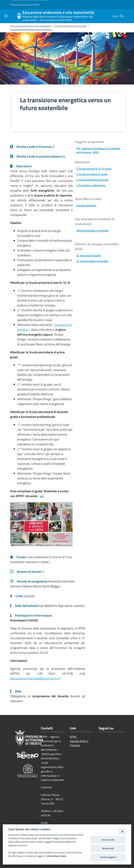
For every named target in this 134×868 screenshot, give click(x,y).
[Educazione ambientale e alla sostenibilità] (19, 16)
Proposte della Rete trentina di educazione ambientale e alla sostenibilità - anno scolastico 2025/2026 (58, 18)
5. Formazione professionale (91, 185)
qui (42, 496)
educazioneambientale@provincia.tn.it (35, 678)
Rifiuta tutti (108, 848)
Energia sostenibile (86, 205)
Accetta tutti (108, 840)
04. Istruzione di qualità (88, 256)
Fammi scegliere (108, 857)
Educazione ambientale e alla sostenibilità (58, 13)
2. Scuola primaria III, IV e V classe (94, 169)
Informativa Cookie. (57, 856)
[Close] (122, 831)
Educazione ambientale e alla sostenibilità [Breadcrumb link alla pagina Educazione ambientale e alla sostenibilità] (31, 26)
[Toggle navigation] (6, 16)
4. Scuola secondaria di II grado (92, 180)
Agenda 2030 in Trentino (79, 743)
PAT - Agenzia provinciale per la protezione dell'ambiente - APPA (98, 150)
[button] (122, 16)
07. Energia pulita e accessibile (92, 261)
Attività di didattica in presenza (92, 230)
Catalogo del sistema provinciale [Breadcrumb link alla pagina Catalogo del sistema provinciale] (71, 26)
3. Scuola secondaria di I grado (92, 174)
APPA (74, 737)
